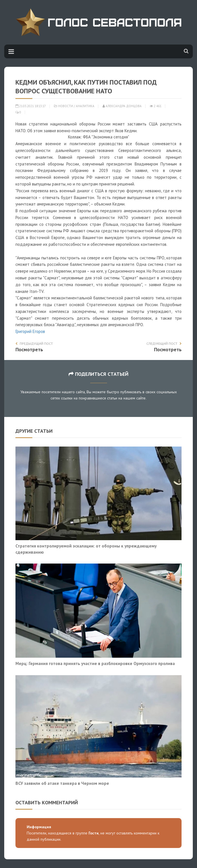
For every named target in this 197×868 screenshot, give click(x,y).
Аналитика (85, 106)
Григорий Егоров (30, 331)
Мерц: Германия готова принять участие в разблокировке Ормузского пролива (95, 663)
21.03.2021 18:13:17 (31, 106)
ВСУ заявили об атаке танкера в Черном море (62, 783)
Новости (66, 106)
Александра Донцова (122, 106)
